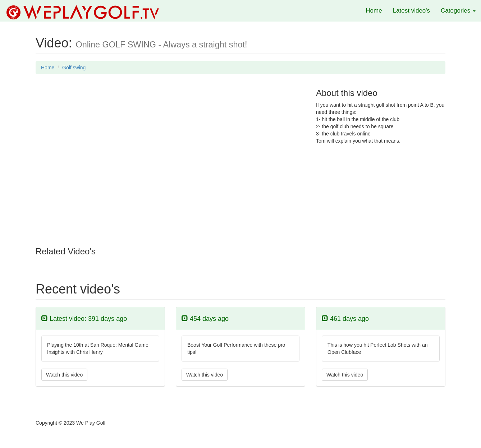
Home (374, 11)
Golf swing (74, 68)
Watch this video (64, 375)
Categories (458, 11)
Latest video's (411, 11)
